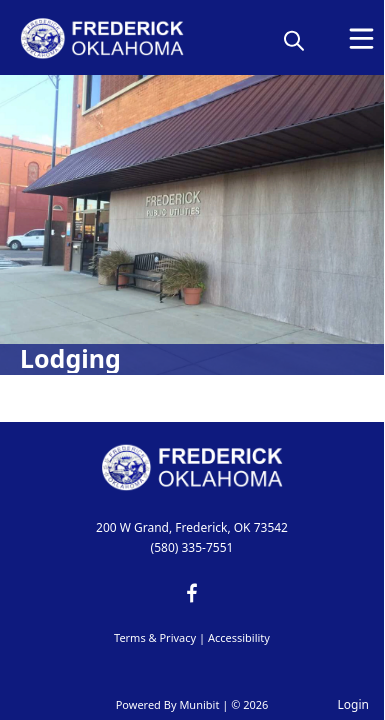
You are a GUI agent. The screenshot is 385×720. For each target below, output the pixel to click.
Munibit (199, 704)
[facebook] (192, 593)
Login (353, 704)
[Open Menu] (361, 38)
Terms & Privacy (155, 637)
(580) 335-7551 (192, 547)
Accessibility (239, 637)
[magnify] (294, 40)
